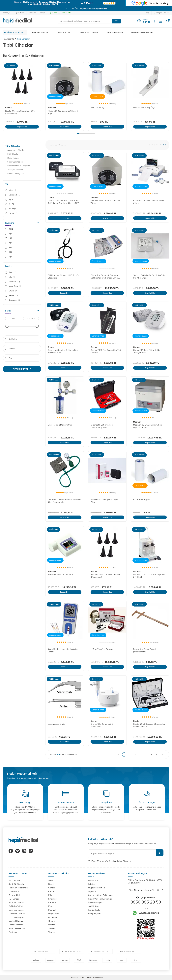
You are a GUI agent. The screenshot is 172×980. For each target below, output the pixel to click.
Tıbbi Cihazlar (13, 146)
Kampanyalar (94, 914)
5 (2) (9, 257)
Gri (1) (10, 204)
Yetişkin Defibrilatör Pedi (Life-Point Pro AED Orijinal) (149, 277)
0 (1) (9, 234)
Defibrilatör (14, 891)
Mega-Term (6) (13, 286)
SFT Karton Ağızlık (99, 107)
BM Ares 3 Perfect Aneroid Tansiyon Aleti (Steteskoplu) (64, 501)
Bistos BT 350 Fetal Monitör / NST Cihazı (149, 202)
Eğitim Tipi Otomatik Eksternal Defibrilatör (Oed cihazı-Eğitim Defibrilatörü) (104, 277)
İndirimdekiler (94, 910)
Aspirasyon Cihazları (16, 150)
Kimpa (51, 906)
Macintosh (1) (13, 195)
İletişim (43, 13)
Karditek (52, 903)
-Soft (71, 977)
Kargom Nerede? (161, 13)
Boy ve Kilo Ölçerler (16, 173)
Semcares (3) (13, 300)
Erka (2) (10, 277)
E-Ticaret (78, 977)
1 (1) (9, 238)
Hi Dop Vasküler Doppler (102, 649)
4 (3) (9, 252)
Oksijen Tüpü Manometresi (60, 425)
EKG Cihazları (13, 154)
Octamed (53, 917)
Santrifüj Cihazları (15, 162)
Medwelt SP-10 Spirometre (60, 574)
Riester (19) (12, 295)
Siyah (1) (11, 199)
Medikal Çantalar (16, 921)
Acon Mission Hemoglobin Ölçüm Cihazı (63, 651)
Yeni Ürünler (94, 906)
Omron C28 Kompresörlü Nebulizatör (102, 725)
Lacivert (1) (12, 213)
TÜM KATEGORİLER (15, 32)
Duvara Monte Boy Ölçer (144, 107)
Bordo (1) (11, 209)
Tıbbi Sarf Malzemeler (18, 888)
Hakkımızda (94, 880)
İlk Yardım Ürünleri (17, 914)
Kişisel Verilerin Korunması (100, 899)
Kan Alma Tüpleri (16, 917)
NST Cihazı (14, 899)
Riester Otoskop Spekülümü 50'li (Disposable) (20, 112)
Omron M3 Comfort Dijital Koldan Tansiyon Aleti (63, 351)
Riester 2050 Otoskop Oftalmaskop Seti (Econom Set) (149, 725)
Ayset (51, 880)
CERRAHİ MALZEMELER (89, 32)
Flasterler (13, 932)
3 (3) (9, 247)
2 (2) (9, 243)
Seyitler (52, 928)
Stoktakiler (11, 339)
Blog (147, 13)
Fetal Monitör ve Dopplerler (19, 166)
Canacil (52, 888)
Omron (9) (11, 291)
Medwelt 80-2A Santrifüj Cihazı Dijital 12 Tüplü (148, 426)
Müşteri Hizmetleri (96, 888)
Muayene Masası (16, 910)
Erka (50, 895)
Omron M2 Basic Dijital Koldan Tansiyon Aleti (147, 351)
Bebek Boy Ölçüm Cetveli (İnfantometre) (145, 651)
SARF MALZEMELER (40, 32)
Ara (117, 21)
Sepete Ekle (22, 126)
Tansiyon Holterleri (15, 170)
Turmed (52, 932)
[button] (78, 134)
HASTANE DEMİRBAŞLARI (142, 32)
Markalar (32, 13)
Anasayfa (7, 13)
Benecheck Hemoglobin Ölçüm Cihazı (105, 501)
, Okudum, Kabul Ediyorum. (110, 861)
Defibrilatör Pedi (16, 906)
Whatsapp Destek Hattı (60, 13)
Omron (51, 197)
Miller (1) (11, 190)
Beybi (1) (11, 272)
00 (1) (9, 229)
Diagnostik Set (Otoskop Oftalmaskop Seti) (102, 426)
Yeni (9, 358)
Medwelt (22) (13, 282)
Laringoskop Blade (56, 724)
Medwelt (52, 107)
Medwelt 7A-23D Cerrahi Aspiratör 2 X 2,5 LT (149, 576)
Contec (52, 891)
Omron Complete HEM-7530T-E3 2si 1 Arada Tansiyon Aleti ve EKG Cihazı (63, 202)
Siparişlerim (20, 13)
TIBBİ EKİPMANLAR (115, 32)
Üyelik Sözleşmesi (96, 903)
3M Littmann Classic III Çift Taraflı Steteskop (63, 277)
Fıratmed (52, 899)
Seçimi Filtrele (22, 369)
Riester (9, 107)
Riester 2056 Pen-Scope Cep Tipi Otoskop (106, 351)
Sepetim (92, 891)
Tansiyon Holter (16, 925)
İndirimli (10, 349)
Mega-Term (54, 914)
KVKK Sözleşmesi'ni (100, 861)
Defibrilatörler (13, 158)
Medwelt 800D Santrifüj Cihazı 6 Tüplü (63, 112)
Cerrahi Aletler (15, 895)
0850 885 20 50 (146, 902)
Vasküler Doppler (16, 903)
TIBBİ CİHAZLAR (63, 32)
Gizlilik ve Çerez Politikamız (100, 895)
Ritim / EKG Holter (17, 928)
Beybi (51, 884)
